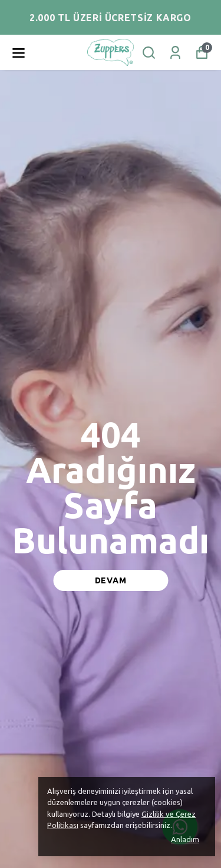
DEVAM (111, 580)
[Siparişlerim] (175, 53)
